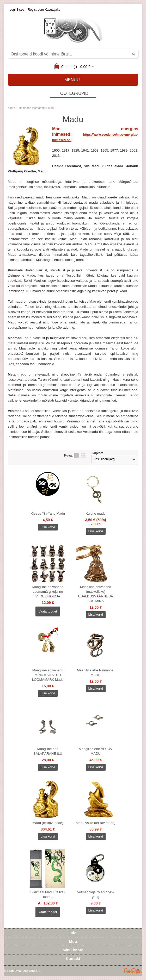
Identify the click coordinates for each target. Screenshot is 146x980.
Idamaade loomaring (32, 108)
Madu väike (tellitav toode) (96, 823)
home (11, 108)
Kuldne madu (96, 513)
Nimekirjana (76, 455)
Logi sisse (17, 10)
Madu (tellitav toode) (48, 823)
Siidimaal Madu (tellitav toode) (48, 894)
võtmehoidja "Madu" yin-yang (96, 894)
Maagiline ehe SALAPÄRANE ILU (48, 751)
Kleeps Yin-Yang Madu (48, 513)
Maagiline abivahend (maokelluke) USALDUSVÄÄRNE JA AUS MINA (96, 594)
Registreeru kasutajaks (44, 10)
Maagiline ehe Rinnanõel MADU (96, 673)
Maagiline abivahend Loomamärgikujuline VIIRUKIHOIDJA (48, 592)
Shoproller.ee (133, 971)
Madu (52, 108)
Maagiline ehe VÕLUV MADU (96, 751)
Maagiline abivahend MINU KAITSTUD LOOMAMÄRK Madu (48, 675)
